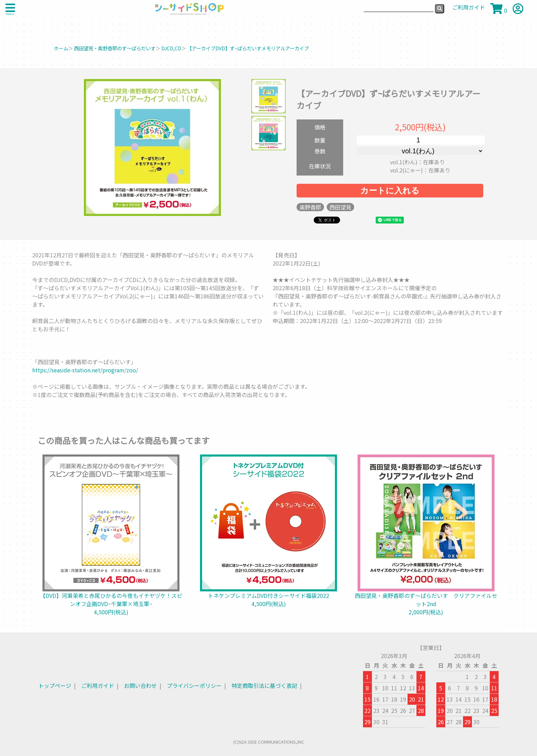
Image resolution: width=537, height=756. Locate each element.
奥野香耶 (310, 207)
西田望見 (340, 207)
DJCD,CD (171, 48)
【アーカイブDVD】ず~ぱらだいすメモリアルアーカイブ (248, 48)
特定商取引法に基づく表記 (264, 685)
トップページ (55, 685)
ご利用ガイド (98, 685)
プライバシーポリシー (194, 685)
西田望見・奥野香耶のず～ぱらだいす (115, 48)
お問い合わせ (140, 685)
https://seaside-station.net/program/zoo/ (85, 370)
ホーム (61, 48)
